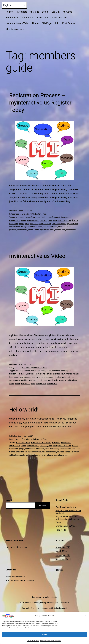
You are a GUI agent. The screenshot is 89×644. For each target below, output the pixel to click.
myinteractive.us (16, 227)
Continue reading (61, 201)
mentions (47, 223)
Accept (44, 639)
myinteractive (72, 223)
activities (31, 220)
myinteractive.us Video (17, 23)
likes (27, 223)
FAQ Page (46, 23)
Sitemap (59, 570)
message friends (59, 223)
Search (9, 500)
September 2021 (63, 559)
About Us (67, 12)
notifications (22, 230)
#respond (56, 217)
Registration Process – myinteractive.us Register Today (40, 103)
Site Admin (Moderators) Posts (35, 214)
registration (44, 230)
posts (30, 230)
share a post (60, 230)
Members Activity (15, 29)
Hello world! (24, 410)
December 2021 (63, 555)
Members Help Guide (28, 12)
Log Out (56, 12)
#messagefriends (23, 217)
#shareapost (66, 217)
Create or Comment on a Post (52, 18)
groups (21, 223)
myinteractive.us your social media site (68, 512)
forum (69, 220)
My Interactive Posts (15, 577)
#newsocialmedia (38, 217)
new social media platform (55, 380)
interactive (40, 449)
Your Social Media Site (66, 507)
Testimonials (12, 18)
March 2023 (61, 551)
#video (24, 220)
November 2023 (63, 547)
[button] (86, 620)
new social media (50, 227)
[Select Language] (14, 5)
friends (75, 220)
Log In (45, 12)
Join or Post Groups (65, 23)
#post (49, 217)
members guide (36, 223)
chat (37, 220)
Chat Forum (28, 18)
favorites (62, 220)
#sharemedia (15, 220)
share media (71, 230)
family (55, 220)
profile (36, 230)
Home (35, 23)
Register (10, 12)
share (52, 230)
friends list (14, 223)
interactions (30, 449)
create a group (46, 220)
